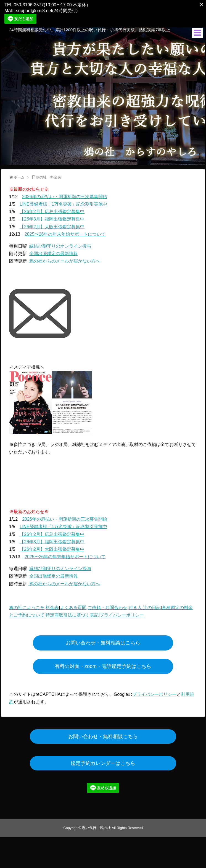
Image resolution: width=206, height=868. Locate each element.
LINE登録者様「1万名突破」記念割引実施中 (63, 202)
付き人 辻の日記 (145, 606)
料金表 (52, 606)
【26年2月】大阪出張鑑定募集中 (52, 225)
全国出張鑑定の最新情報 (54, 252)
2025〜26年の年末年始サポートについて (65, 232)
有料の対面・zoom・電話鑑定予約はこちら (103, 664)
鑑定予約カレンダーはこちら (103, 761)
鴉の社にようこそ (27, 606)
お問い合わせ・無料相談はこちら (103, 641)
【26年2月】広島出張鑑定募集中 (52, 210)
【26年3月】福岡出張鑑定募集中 (52, 217)
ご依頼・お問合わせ (107, 606)
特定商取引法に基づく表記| (73, 613)
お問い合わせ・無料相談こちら (103, 735)
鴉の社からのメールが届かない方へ (64, 259)
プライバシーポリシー (122, 613)
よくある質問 (73, 606)
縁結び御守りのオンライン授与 (60, 244)
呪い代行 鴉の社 (96, 826)
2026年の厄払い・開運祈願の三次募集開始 (65, 194)
